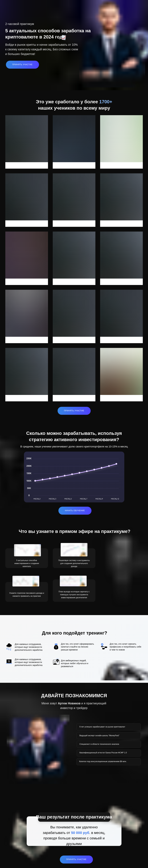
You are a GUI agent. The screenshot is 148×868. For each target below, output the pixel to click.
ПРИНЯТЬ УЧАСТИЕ (22, 65)
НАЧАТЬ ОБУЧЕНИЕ (75, 511)
